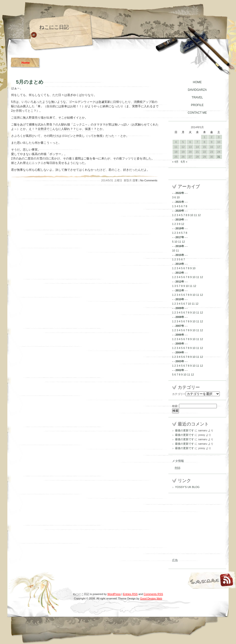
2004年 (180, 352)
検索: (175, 406)
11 (195, 215)
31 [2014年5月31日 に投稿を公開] (219, 157)
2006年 (180, 335)
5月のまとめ (30, 82)
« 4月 (175, 162)
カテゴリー (179, 394)
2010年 (180, 299)
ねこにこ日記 (54, 27)
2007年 (180, 326)
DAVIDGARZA (197, 90)
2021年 (180, 202)
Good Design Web (151, 598)
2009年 (180, 308)
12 (199, 215)
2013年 (180, 273)
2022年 (180, 193)
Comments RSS (153, 594)
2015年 (180, 255)
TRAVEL (197, 97)
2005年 (180, 344)
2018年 (180, 228)
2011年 (180, 290)
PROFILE (197, 105)
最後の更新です (184, 430)
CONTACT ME (197, 113)
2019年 (180, 220)
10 (178, 197)
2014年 (180, 264)
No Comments (149, 180)
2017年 (180, 237)
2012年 (180, 282)
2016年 (180, 246)
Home (25, 63)
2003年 (180, 361)
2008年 (180, 317)
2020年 (180, 211)
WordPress (114, 594)
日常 (135, 180)
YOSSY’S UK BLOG (187, 487)
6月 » (184, 162)
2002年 (180, 370)
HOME (197, 82)
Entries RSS (130, 594)
